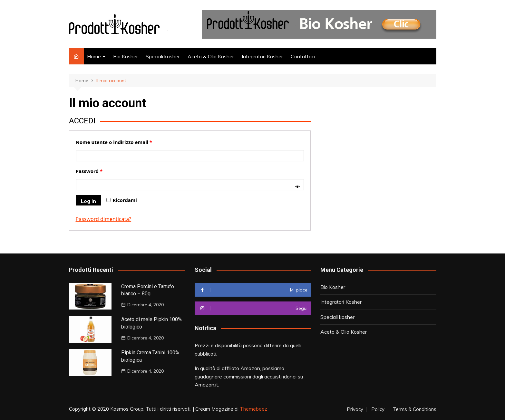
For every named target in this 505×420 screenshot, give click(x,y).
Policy (378, 409)
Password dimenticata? (104, 219)
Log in (88, 201)
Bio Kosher (126, 56)
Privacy (355, 409)
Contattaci (303, 56)
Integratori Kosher (262, 56)
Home (94, 56)
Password (89, 171)
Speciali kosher (163, 56)
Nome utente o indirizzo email (114, 142)
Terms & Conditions (414, 409)
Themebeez (253, 409)
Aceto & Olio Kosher (211, 56)
